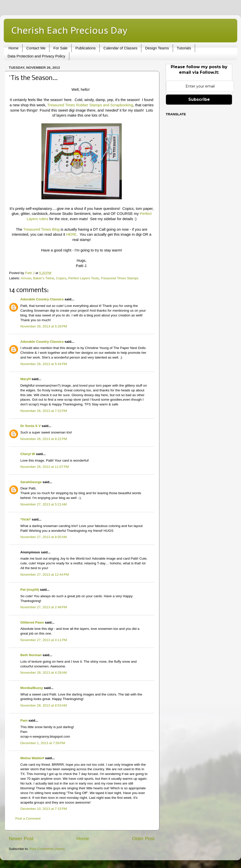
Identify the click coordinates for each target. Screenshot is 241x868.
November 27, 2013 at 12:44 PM (45, 575)
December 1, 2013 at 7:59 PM (43, 743)
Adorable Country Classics (42, 299)
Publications (85, 48)
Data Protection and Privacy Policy (36, 56)
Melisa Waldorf (32, 758)
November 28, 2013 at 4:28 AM (44, 673)
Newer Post (21, 839)
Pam (24, 720)
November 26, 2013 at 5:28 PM (44, 326)
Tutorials (184, 48)
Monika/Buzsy (32, 688)
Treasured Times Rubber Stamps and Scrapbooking (90, 105)
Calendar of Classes (120, 48)
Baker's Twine (44, 278)
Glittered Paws (32, 622)
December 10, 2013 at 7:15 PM (44, 809)
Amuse (26, 278)
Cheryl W (28, 454)
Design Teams (157, 48)
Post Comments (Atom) (47, 849)
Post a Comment (28, 818)
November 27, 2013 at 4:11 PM (44, 640)
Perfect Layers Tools (84, 278)
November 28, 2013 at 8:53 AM (44, 705)
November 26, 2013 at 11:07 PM (45, 467)
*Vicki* (26, 519)
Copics (61, 278)
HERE (71, 234)
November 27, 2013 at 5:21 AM (44, 504)
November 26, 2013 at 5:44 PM (44, 364)
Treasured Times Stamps (119, 278)
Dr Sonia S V (31, 426)
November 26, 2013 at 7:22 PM (44, 411)
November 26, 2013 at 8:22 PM (44, 439)
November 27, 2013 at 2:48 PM (44, 607)
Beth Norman (31, 655)
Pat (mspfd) (30, 590)
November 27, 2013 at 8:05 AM (44, 537)
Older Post (143, 839)
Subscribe (199, 99)
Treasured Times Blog (42, 229)
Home (14, 48)
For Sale (60, 48)
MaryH (25, 379)
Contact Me (36, 48)
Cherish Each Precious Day (69, 30)
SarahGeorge (31, 482)
